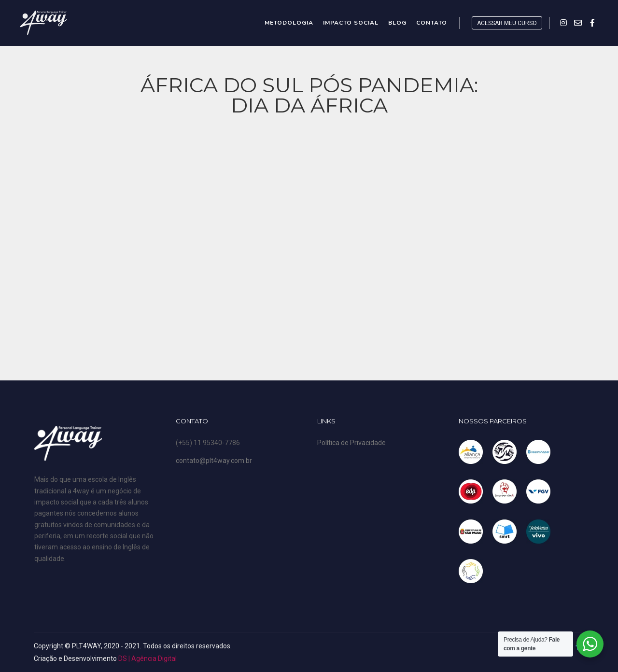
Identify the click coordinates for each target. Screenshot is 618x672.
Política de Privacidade (351, 443)
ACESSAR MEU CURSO (507, 23)
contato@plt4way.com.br (214, 461)
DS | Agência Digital (147, 658)
